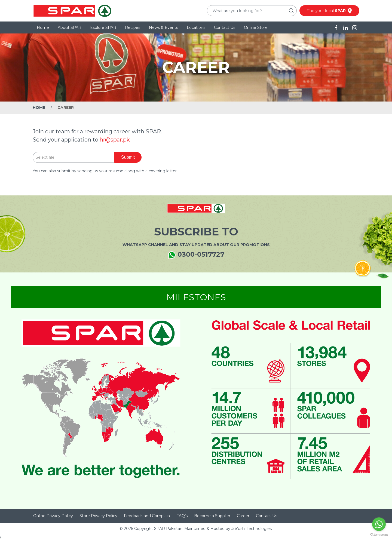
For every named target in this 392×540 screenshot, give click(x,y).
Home (43, 27)
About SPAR (70, 27)
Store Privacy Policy (98, 516)
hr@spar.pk (115, 140)
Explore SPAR (103, 27)
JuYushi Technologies (252, 529)
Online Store (256, 27)
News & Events (163, 27)
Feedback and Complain (147, 516)
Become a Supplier (212, 516)
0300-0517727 (196, 255)
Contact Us (225, 27)
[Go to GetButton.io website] (379, 535)
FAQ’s (182, 516)
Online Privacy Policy (53, 516)
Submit (128, 157)
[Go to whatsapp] (379, 524)
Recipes (133, 27)
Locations (196, 27)
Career (243, 516)
